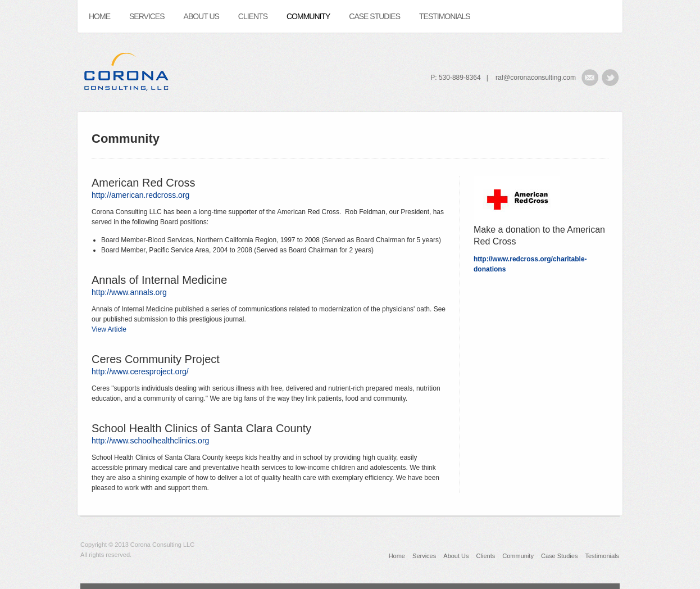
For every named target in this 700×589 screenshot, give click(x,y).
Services (424, 556)
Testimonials (602, 556)
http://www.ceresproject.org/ (140, 371)
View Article (109, 329)
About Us (456, 556)
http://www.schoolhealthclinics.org (150, 441)
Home (397, 556)
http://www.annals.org (129, 292)
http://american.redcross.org (140, 195)
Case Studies (559, 556)
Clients (486, 556)
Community (518, 556)
